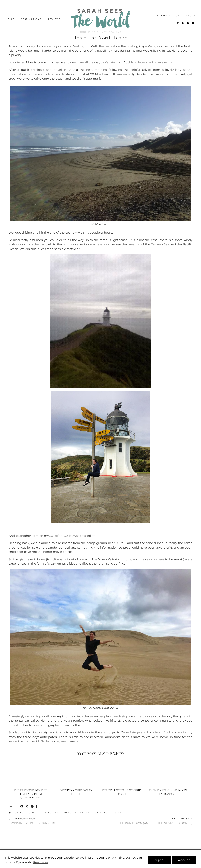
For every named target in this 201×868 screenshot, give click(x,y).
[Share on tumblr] (37, 807)
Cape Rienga (64, 813)
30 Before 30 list (61, 536)
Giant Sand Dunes (89, 813)
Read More (41, 862)
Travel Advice (168, 7)
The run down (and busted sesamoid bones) (155, 821)
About (191, 7)
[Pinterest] (183, 15)
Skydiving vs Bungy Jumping (32, 821)
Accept (184, 860)
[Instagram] (179, 15)
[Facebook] (188, 15)
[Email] (193, 15)
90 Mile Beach (43, 813)
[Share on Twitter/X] (27, 807)
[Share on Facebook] (22, 807)
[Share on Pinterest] (32, 807)
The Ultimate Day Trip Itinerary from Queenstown (30, 794)
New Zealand (111, 32)
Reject (159, 860)
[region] (100, 859)
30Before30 (22, 813)
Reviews (54, 11)
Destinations (31, 11)
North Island (114, 813)
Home (10, 11)
